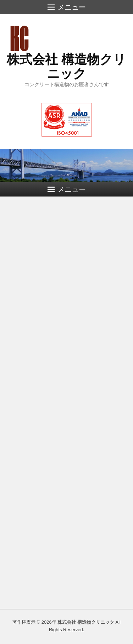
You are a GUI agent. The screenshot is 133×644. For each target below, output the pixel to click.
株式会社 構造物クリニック (66, 66)
